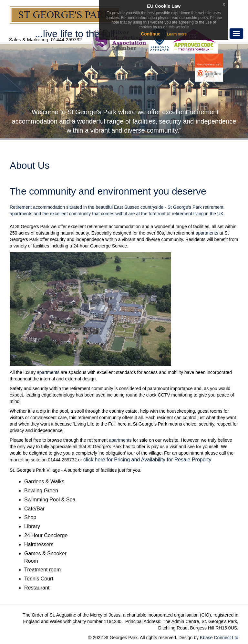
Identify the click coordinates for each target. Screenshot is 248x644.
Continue (151, 34)
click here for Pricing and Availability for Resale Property (147, 460)
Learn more (177, 34)
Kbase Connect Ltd (219, 638)
